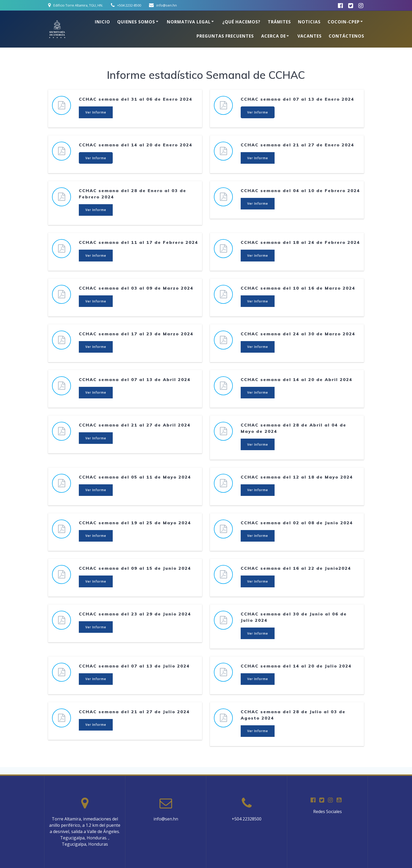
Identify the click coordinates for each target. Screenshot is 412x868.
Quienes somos (136, 22)
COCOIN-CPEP (344, 22)
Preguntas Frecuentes (225, 36)
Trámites (279, 22)
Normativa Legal (189, 22)
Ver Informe (96, 112)
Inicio (102, 22)
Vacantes (310, 36)
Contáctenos (346, 36)
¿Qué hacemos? (241, 22)
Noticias (309, 22)
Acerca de (274, 36)
